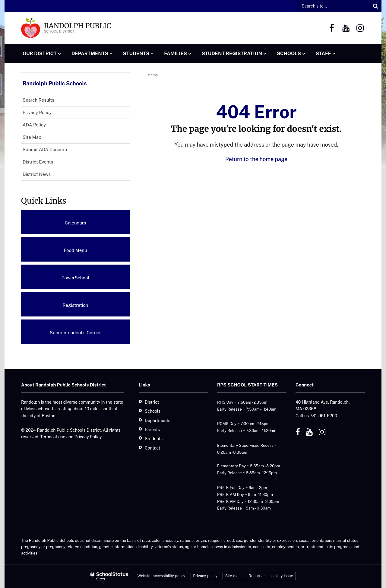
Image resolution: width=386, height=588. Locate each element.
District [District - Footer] (152, 402)
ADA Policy (43, 126)
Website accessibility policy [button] (161, 576)
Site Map (32, 137)
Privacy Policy (37, 112)
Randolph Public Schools (55, 83)
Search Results (38, 100)
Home (153, 75)
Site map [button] (233, 576)
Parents (152, 430)
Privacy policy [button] (205, 576)
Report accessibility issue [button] (271, 576)
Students (154, 439)
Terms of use (53, 437)
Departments (158, 421)
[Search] (375, 6)
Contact (152, 448)
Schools (153, 411)
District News (37, 174)
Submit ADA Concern (45, 149)
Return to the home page (256, 159)
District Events (38, 162)
